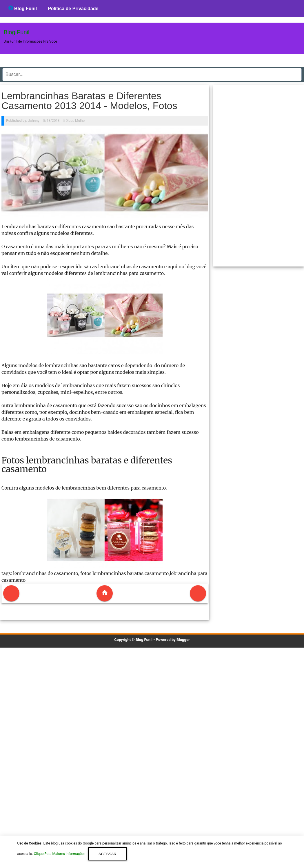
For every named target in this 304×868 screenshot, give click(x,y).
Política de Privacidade (73, 9)
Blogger (183, 640)
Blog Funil (23, 8)
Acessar (108, 854)
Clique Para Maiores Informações (60, 854)
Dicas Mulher (76, 121)
